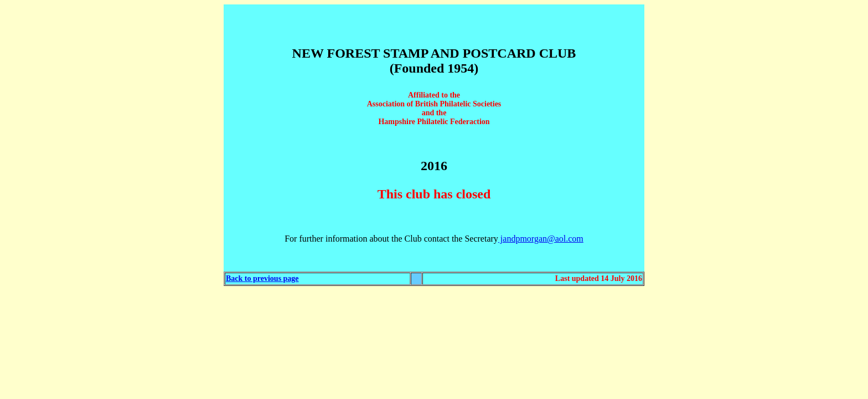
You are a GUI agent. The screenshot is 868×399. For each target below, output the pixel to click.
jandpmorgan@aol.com (541, 239)
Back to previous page (262, 278)
